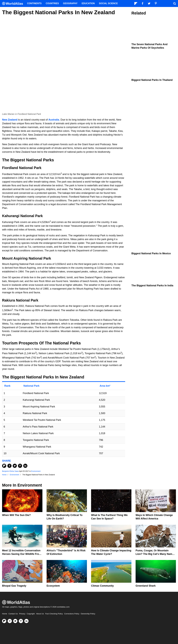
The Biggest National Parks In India (152, 285)
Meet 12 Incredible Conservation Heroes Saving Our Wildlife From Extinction (22, 554)
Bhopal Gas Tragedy (14, 586)
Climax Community (102, 586)
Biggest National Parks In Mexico (151, 253)
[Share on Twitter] (15, 466)
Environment (36, 471)
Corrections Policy (72, 614)
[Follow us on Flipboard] (4, 621)
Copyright (31, 614)
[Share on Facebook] (9, 466)
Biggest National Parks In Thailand (152, 80)
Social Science (108, 3)
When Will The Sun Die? (16, 515)
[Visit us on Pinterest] (21, 621)
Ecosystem (53, 586)
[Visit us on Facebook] (10, 621)
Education (88, 3)
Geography (70, 3)
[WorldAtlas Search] (175, 3)
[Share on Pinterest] (20, 466)
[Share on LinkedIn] (25, 466)
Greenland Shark (146, 586)
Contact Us (13, 614)
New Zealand (10, 120)
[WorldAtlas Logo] (14, 4)
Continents (34, 3)
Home (5, 614)
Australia (54, 120)
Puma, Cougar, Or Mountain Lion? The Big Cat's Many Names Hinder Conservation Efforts (155, 554)
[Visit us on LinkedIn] (26, 621)
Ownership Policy (88, 614)
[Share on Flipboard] (4, 466)
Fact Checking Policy (54, 614)
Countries (52, 3)
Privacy (22, 614)
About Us (40, 614)
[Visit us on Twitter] (15, 621)
